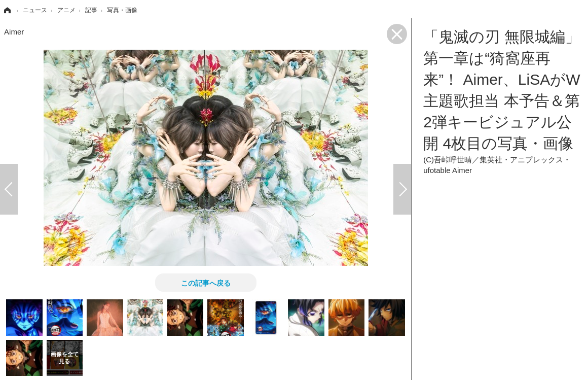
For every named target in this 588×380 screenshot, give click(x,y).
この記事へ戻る (206, 283)
